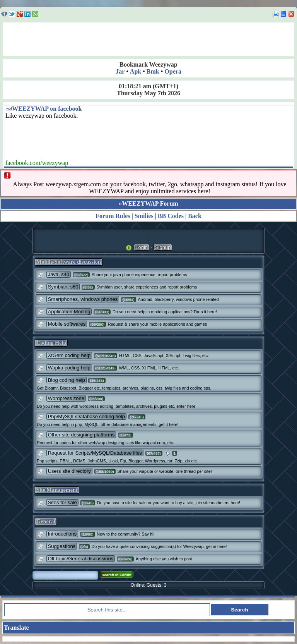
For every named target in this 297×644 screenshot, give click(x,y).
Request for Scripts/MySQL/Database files (95, 453)
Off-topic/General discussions (81, 559)
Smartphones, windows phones (83, 299)
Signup (163, 247)
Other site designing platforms (81, 435)
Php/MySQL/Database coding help (86, 416)
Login (142, 247)
